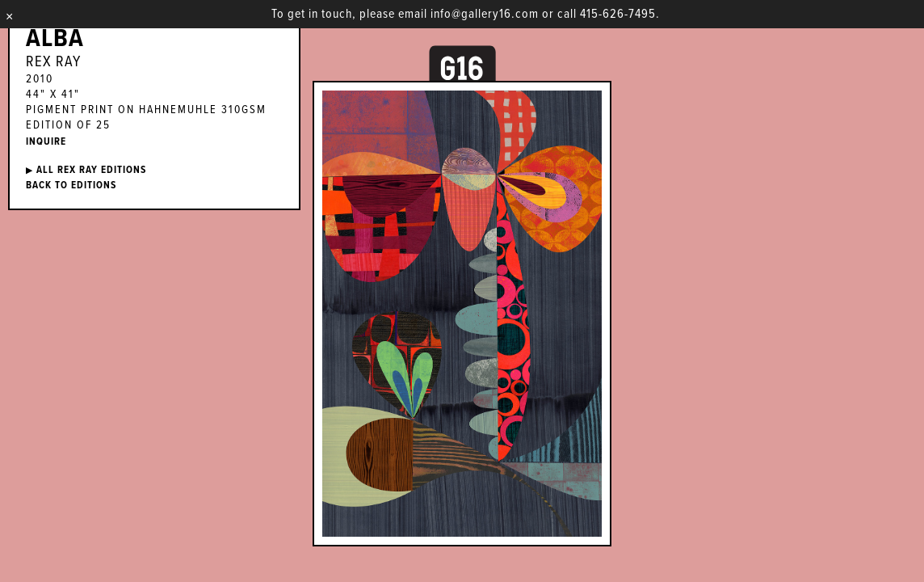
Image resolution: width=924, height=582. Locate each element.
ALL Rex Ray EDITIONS (86, 170)
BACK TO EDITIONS (71, 186)
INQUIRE (46, 142)
